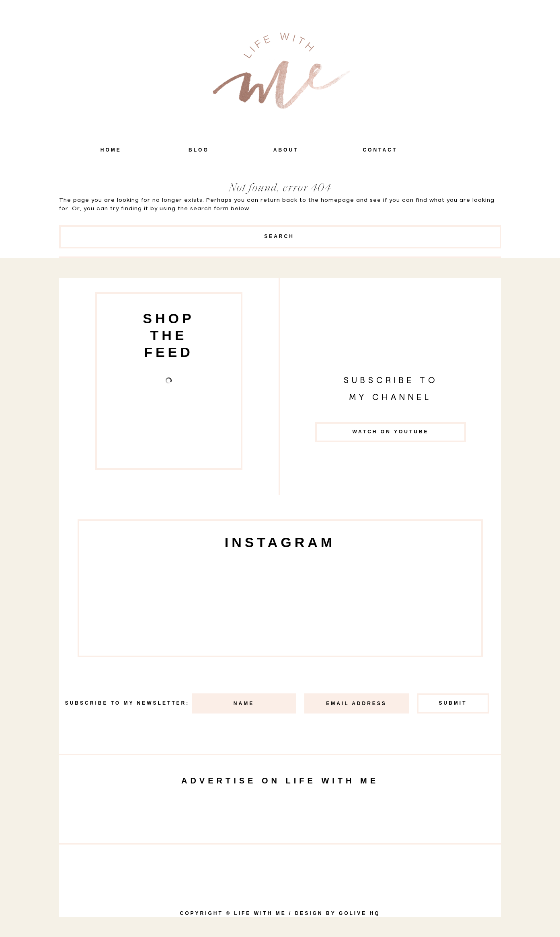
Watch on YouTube (390, 432)
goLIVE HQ (360, 913)
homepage (337, 200)
